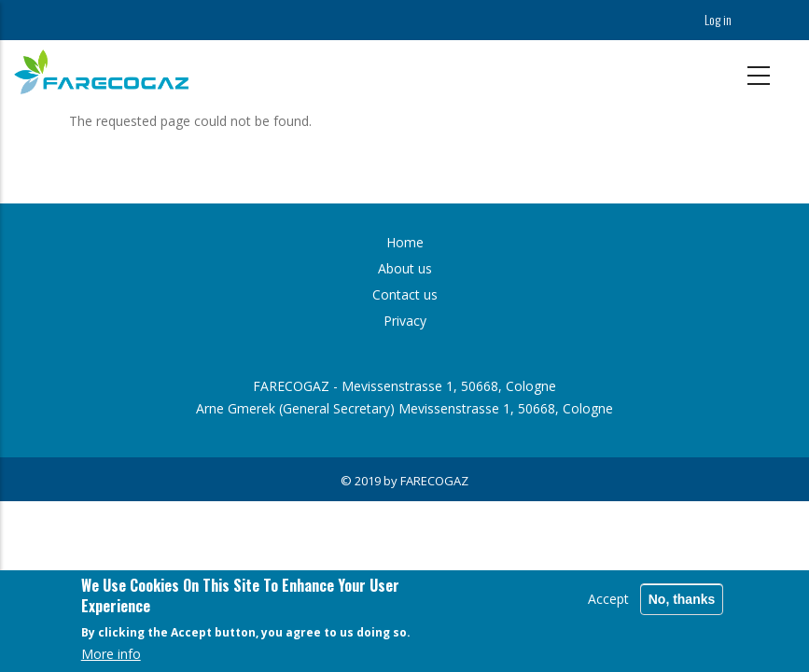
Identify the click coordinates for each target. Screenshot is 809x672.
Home (405, 242)
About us (405, 268)
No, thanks (682, 600)
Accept (608, 600)
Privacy (405, 321)
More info (111, 656)
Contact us (405, 294)
